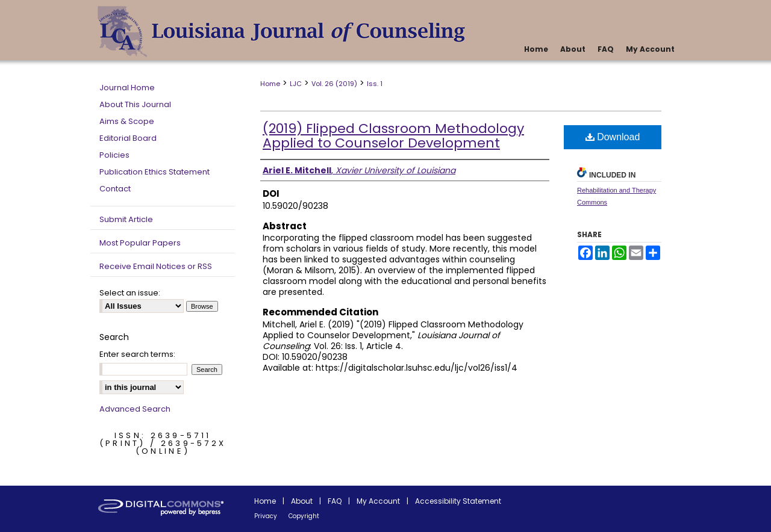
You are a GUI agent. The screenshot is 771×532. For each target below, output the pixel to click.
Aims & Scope (127, 121)
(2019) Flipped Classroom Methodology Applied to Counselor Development (393, 136)
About (302, 501)
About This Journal (135, 104)
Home (270, 84)
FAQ (335, 501)
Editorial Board (128, 138)
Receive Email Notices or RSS (156, 266)
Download (613, 137)
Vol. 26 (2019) (334, 84)
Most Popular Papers (140, 243)
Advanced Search (135, 409)
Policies (114, 155)
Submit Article (126, 219)
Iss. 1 (375, 84)
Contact (115, 189)
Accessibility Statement (458, 501)
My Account (378, 501)
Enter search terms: (137, 354)
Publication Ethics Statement (155, 172)
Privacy (266, 516)
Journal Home (127, 88)
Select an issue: (130, 293)
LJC (296, 84)
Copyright (304, 516)
